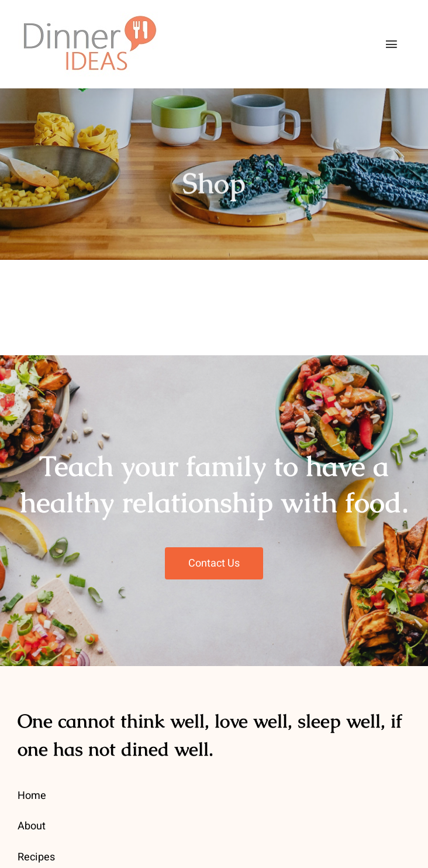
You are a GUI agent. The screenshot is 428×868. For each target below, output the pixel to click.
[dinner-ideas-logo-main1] (89, 17)
